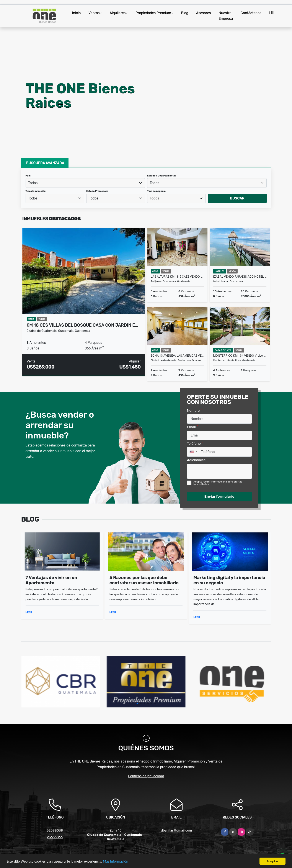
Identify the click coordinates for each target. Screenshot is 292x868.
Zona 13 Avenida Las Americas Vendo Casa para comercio (177, 356)
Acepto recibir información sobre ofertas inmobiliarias (218, 483)
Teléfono (195, 443)
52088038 (55, 830)
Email (192, 427)
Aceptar (272, 861)
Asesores (203, 13)
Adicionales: (197, 460)
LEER (29, 612)
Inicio (77, 13)
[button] (137, 703)
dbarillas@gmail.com (176, 830)
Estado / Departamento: (161, 176)
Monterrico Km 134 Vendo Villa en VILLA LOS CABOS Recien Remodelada (240, 356)
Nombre (194, 410)
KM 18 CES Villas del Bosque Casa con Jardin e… (82, 325)
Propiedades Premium (153, 13)
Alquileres (118, 13)
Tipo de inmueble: (36, 191)
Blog (185, 13)
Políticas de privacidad (146, 776)
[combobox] (85, 183)
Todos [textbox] (33, 183)
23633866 (55, 837)
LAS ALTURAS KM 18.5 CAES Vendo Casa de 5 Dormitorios (177, 277)
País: (28, 176)
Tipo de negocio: (157, 191)
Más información (116, 861)
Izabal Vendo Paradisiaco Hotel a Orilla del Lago (240, 277)
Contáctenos (251, 13)
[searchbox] (176, 198)
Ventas (94, 13)
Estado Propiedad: (97, 191)
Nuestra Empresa (226, 16)
